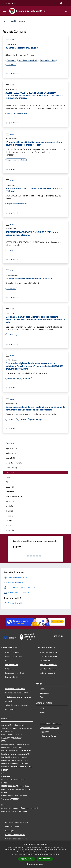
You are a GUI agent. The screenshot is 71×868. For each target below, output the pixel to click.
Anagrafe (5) (10, 458)
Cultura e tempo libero (49, 656)
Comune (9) (10, 472)
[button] (35, 864)
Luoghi (42, 708)
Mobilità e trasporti (47, 673)
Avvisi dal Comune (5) (14, 463)
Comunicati (44, 693)
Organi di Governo (12, 652)
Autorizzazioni (11, 709)
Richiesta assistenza (48, 736)
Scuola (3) (9, 506)
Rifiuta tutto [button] (45, 859)
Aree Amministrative (13, 656)
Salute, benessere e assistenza (17, 705)
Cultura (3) (10, 477)
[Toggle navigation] (5, 11)
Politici (8, 669)
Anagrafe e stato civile (49, 652)
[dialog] (35, 854)
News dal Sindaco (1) (14, 497)
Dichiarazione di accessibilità (16, 839)
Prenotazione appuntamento (51, 723)
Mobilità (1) (10, 492)
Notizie (43, 689)
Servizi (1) (9, 511)
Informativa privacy (13, 826)
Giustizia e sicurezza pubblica (17, 693)
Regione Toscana (10, 3)
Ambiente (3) (11, 453)
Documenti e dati (12, 677)
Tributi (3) (9, 525)
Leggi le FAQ (45, 732)
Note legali (9, 830)
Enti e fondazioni (12, 665)
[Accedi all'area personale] (61, 3)
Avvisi (10, 40)
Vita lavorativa (46, 661)
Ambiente (9, 701)
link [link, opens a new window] (58, 854)
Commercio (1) (11, 468)
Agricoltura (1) (11, 448)
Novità (13, 21)
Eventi (42, 712)
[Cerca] (66, 11)
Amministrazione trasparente (17, 822)
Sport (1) (9, 521)
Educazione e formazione (15, 689)
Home (5, 21)
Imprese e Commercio (48, 665)
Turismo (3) (10, 530)
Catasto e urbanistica (48, 669)
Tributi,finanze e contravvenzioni (18, 697)
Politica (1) (10, 501)
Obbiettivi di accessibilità (15, 835)
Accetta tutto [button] (27, 859)
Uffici (7, 661)
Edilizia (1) (10, 482)
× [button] (68, 843)
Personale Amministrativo (15, 673)
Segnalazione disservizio (49, 728)
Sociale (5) (10, 516)
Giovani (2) (10, 487)
